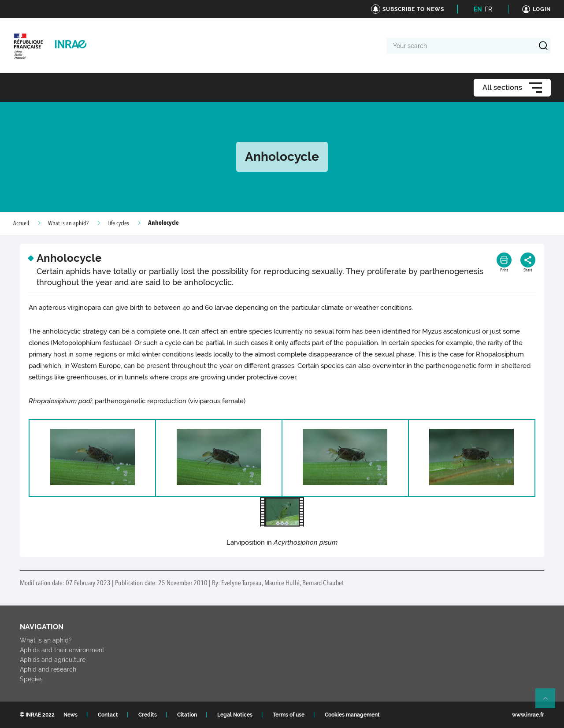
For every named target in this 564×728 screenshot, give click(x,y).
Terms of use (289, 715)
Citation (187, 715)
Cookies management (352, 715)
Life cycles (118, 223)
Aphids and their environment (62, 650)
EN (478, 9)
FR (488, 9)
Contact (108, 715)
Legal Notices (235, 715)
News (70, 715)
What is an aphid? (68, 223)
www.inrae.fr (528, 715)
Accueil (21, 223)
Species (31, 679)
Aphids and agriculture (53, 660)
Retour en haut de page (549, 702)
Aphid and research (48, 669)
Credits (148, 715)
